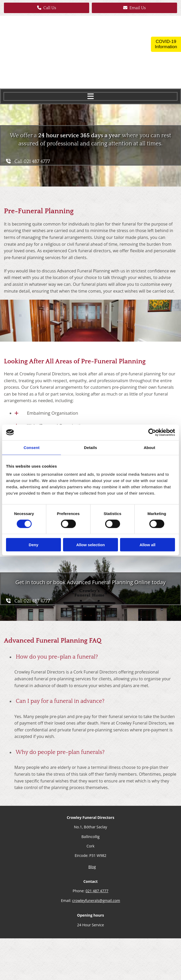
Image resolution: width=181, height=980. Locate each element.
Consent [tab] (32, 447)
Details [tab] (90, 447)
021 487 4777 (97, 891)
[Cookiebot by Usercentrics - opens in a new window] (152, 432)
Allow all (147, 545)
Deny (34, 545)
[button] (47, 8)
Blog (92, 867)
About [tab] (149, 447)
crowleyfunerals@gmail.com (96, 900)
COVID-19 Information (166, 44)
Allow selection (90, 545)
